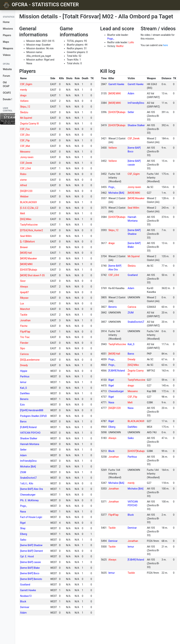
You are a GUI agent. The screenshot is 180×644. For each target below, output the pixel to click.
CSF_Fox (25, 129)
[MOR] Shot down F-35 (32, 275)
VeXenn (24, 101)
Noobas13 (26, 596)
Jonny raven (27, 157)
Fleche (24, 326)
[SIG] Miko (26, 219)
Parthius (25, 376)
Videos (7, 55)
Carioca (24, 354)
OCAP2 (7, 93)
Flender (24, 343)
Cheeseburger (28, 495)
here (166, 45)
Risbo (23, 174)
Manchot (25, 309)
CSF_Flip (25, 140)
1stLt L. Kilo (27, 483)
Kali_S (23, 388)
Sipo (23, 348)
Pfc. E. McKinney (29, 500)
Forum (6, 76)
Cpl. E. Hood (27, 556)
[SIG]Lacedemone (30, 360)
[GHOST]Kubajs (29, 270)
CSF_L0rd (25, 168)
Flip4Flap (25, 332)
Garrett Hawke (28, 590)
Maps (6, 42)
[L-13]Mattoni (27, 242)
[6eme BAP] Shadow (31, 545)
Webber (24, 197)
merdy (24, 90)
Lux (22, 303)
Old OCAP (6, 84)
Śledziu (24, 112)
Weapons (8, 48)
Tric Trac (25, 337)
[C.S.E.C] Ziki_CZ (29, 208)
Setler (23, 450)
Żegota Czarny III (29, 124)
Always (24, 287)
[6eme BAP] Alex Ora (31, 489)
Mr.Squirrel (26, 118)
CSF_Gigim (26, 84)
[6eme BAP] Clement (31, 551)
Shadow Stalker (29, 438)
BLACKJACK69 (28, 202)
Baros (23, 422)
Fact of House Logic (31, 517)
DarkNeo (25, 393)
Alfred (23, 185)
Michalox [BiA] (28, 467)
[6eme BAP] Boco (30, 573)
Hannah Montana (30, 444)
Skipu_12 (25, 107)
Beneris (24, 399)
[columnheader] (34, 78)
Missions (8, 29)
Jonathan (25, 320)
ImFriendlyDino (28, 461)
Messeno (25, 152)
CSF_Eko (25, 135)
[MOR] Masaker (28, 258)
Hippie (24, 371)
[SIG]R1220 (26, 191)
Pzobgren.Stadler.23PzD (33, 416)
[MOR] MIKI (26, 264)
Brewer (24, 247)
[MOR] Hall (26, 253)
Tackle (24, 315)
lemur (23, 382)
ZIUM (23, 472)
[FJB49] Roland (28, 427)
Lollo (131, 42)
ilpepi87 (24, 292)
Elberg (24, 534)
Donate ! (7, 99)
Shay (23, 528)
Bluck (23, 601)
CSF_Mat (25, 146)
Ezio (22, 405)
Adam (23, 455)
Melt (23, 213)
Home (6, 22)
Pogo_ (111, 39)
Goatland (25, 585)
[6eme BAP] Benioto (31, 579)
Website (7, 69)
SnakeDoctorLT (28, 478)
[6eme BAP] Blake (30, 568)
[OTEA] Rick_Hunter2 (32, 230)
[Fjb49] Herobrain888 (32, 410)
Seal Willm (26, 236)
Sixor (23, 281)
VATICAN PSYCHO (30, 433)
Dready (24, 365)
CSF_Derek (26, 163)
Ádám (23, 613)
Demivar (25, 607)
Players (7, 35)
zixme (23, 180)
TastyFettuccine (29, 225)
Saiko (23, 540)
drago (23, 95)
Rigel (23, 523)
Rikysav (24, 298)
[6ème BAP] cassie (30, 562)
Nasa (23, 512)
